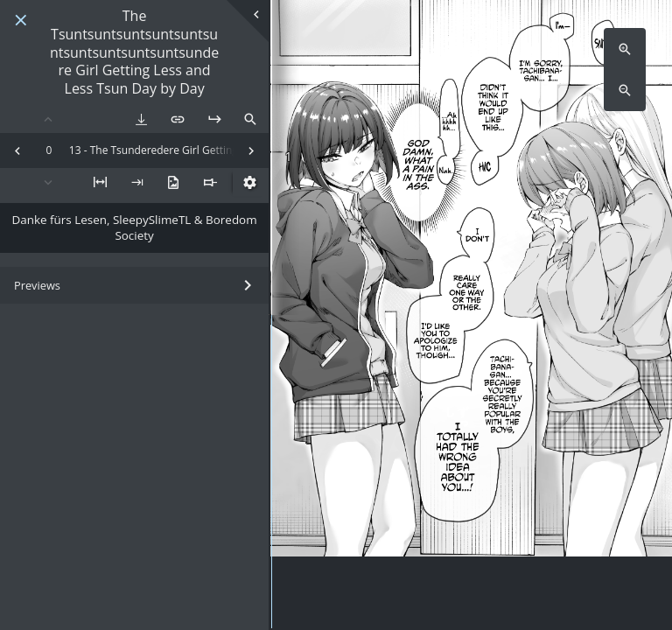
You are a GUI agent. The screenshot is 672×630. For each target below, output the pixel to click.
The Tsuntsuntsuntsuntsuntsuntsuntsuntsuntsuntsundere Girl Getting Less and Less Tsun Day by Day (134, 52)
